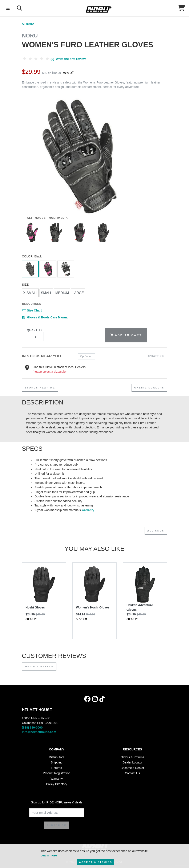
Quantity (35, 335)
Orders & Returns (132, 757)
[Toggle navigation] (8, 8)
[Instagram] (95, 699)
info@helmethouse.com (39, 732)
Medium (62, 293)
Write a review (39, 667)
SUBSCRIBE (57, 825)
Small (46, 293)
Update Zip (155, 356)
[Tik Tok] (102, 699)
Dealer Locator (132, 762)
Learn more (49, 855)
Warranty (57, 779)
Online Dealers (149, 388)
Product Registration (57, 773)
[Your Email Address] (57, 813)
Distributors (57, 757)
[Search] (19, 8)
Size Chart (32, 310)
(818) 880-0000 (32, 728)
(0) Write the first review (54, 59)
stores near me (40, 388)
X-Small (30, 293)
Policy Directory (57, 784)
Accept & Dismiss (96, 862)
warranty (88, 510)
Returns (57, 768)
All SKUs (156, 531)
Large (78, 293)
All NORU (28, 24)
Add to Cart (126, 335)
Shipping (57, 762)
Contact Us (132, 773)
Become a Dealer (132, 768)
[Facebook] (87, 699)
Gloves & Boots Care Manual (45, 317)
